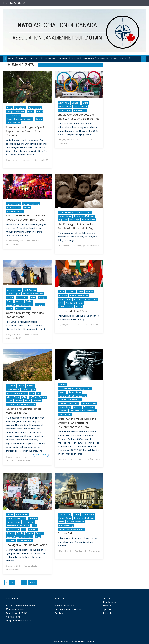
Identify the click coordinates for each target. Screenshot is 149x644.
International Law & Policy (86, 299)
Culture (90, 292)
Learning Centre (119, 59)
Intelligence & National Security (72, 396)
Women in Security (15, 211)
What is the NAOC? (64, 606)
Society (29, 301)
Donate (63, 59)
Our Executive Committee (68, 609)
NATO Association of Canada (86, 140)
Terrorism (40, 305)
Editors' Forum (65, 107)
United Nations (13, 123)
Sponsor (107, 609)
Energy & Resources (16, 112)
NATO (61, 303)
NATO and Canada (75, 303)
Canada (76, 103)
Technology (89, 407)
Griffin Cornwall (81, 107)
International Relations (84, 216)
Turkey (10, 309)
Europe (30, 112)
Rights (10, 301)
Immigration (28, 522)
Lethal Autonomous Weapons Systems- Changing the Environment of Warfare (77, 423)
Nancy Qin (75, 220)
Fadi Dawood (30, 290)
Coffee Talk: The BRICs (72, 311)
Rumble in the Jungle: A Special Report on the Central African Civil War (26, 131)
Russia (79, 307)
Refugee (42, 297)
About (11, 59)
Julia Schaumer (33, 241)
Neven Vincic (80, 110)
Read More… (41, 455)
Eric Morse (63, 296)
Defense (31, 386)
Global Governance (79, 296)
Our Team (60, 613)
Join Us (75, 59)
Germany (33, 518)
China (85, 103)
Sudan (39, 119)
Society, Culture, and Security (20, 119)
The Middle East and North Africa (21, 404)
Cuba (76, 514)
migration (63, 220)
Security (19, 301)
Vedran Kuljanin (25, 541)
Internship (88, 59)
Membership (110, 602)
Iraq (32, 393)
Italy (24, 529)
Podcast (35, 59)
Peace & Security (66, 307)
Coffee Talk (65, 533)
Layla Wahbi (22, 297)
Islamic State (13, 397)
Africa (9, 108)
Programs (50, 59)
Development (22, 515)
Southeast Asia (14, 208)
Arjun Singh (20, 108)
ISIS (38, 393)
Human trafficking (31, 204)
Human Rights (13, 115)
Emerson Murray (14, 290)
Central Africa (35, 108)
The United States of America (83, 411)
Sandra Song (65, 407)
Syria (27, 401)
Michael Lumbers (31, 335)
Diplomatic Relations (16, 518)
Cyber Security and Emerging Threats (75, 212)
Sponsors (103, 59)
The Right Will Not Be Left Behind (27, 545)
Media (61, 522)
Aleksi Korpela (65, 514)
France (40, 112)
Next (33, 583)
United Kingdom (23, 309)
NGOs (33, 297)
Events (23, 59)
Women (27, 208)
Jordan (10, 297)
